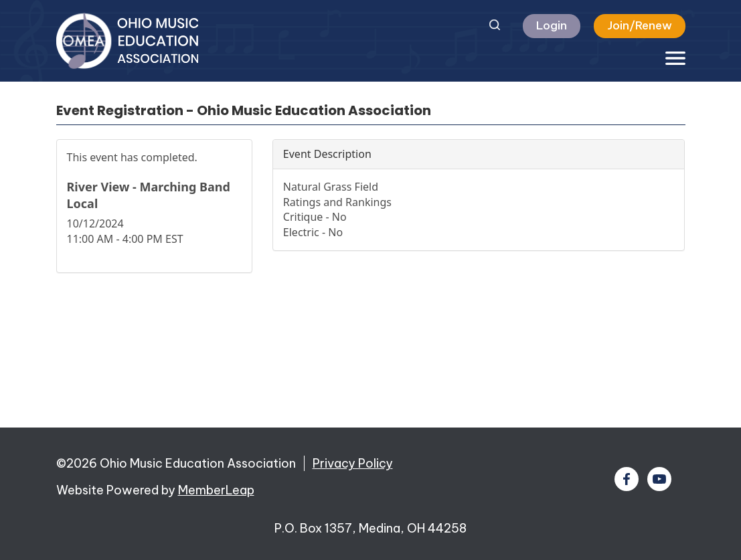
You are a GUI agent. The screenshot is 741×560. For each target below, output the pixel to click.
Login (552, 25)
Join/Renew (640, 25)
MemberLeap (216, 490)
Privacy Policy (353, 463)
